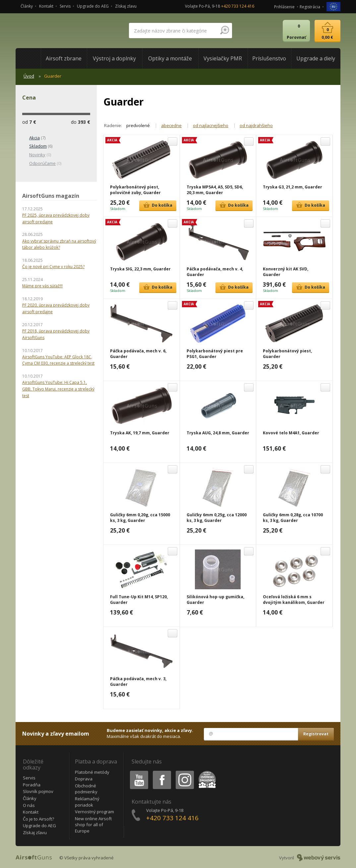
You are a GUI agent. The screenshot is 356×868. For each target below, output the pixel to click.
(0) (37, 155)
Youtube (137, 772)
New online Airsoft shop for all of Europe (93, 825)
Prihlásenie (284, 7)
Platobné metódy (92, 772)
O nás (29, 805)
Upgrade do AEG (93, 6)
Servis (65, 6)
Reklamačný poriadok (87, 802)
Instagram (184, 772)
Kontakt (46, 6)
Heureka (206, 772)
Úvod (29, 76)
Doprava (84, 779)
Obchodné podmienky (86, 789)
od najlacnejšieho (211, 125)
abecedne (171, 125)
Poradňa (32, 785)
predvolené (138, 125)
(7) (34, 138)
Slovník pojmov (38, 791)
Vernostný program (94, 812)
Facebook (161, 772)
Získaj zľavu (126, 6)
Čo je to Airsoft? (38, 819)
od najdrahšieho (256, 125)
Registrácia (310, 7)
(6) (37, 146)
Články (27, 6)
